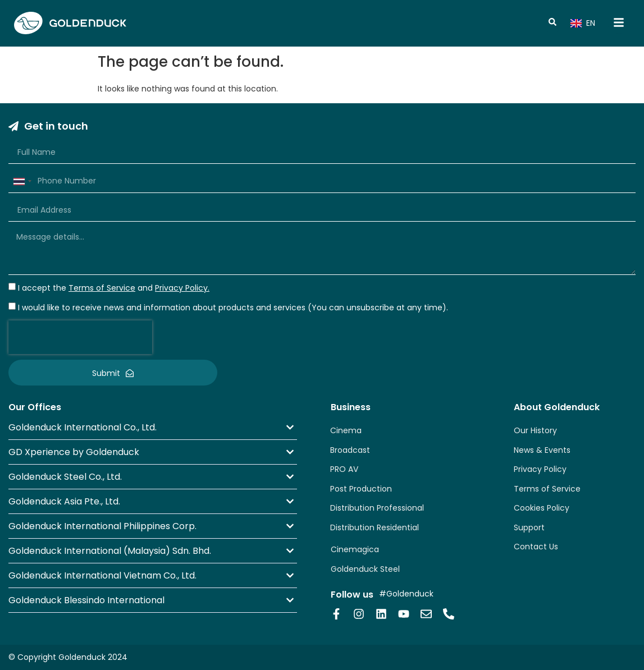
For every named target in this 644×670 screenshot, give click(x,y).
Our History (535, 430)
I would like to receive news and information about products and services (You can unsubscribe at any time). (233, 308)
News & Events (542, 450)
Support (529, 527)
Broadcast (350, 450)
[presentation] (80, 337)
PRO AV (344, 469)
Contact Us (536, 547)
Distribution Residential (374, 527)
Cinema (346, 430)
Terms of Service (547, 489)
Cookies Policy (542, 508)
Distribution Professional (377, 508)
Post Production (361, 489)
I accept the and (114, 288)
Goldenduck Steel (365, 569)
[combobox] (22, 181)
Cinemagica (355, 549)
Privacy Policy (540, 469)
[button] (153, 427)
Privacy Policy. (182, 288)
